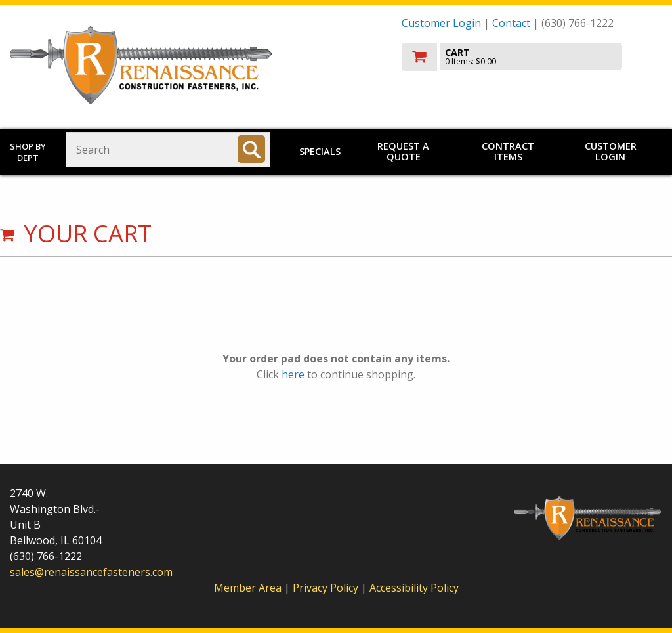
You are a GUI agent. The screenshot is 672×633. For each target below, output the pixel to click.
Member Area (248, 588)
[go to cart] (532, 57)
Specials (320, 151)
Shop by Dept (28, 152)
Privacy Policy (327, 588)
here (293, 374)
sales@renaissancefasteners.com (91, 572)
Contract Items (508, 151)
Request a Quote (403, 151)
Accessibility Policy (414, 588)
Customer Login (441, 23)
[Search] (251, 149)
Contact (511, 23)
